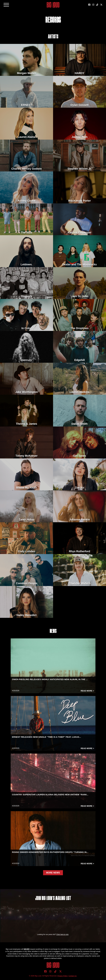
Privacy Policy (63, 976)
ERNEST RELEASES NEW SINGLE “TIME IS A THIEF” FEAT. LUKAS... (47, 737)
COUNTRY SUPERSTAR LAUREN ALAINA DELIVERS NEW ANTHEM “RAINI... (50, 795)
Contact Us (72, 976)
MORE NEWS (53, 873)
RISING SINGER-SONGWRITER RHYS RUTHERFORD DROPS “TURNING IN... (50, 852)
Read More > (87, 691)
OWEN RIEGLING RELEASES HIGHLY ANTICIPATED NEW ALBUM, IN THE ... (50, 679)
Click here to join (62, 934)
